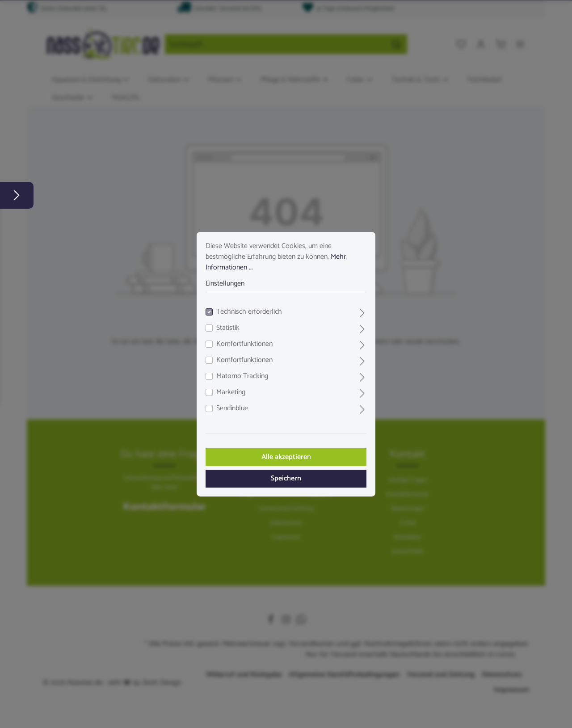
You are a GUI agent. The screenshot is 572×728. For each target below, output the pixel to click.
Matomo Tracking (242, 376)
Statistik (228, 328)
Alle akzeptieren (286, 457)
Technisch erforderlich (249, 312)
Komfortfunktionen (244, 344)
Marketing (231, 392)
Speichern (286, 478)
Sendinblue (232, 408)
